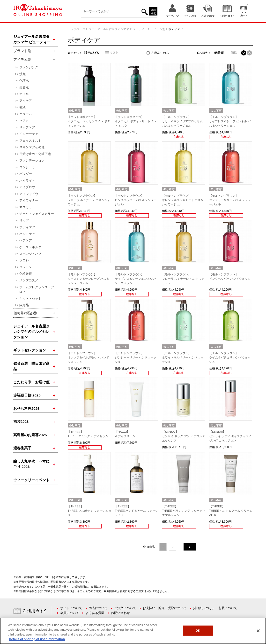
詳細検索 (153, 12)
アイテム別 (158, 29)
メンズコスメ (29, 280)
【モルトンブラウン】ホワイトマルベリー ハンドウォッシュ (183, 357)
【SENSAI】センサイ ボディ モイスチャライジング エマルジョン (230, 436)
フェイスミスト (30, 141)
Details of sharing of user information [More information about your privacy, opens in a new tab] (37, 639)
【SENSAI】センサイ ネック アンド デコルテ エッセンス (184, 436)
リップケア (27, 127)
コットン (26, 267)
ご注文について (125, 608)
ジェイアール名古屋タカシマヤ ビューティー (118, 29)
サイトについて (71, 608)
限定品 (24, 305)
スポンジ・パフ (30, 254)
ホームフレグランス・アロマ (37, 290)
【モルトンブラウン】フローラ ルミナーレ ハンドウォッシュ (183, 279)
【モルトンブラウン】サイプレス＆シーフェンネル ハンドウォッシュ (136, 279)
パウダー (26, 174)
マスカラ (26, 207)
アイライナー (29, 200)
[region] (133, 631)
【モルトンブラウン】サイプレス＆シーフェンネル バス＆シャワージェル (230, 121)
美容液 (24, 87)
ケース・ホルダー (32, 247)
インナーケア (29, 134)
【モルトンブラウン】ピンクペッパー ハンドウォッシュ (230, 279)
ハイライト (27, 181)
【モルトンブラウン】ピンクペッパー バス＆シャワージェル (136, 200)
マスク (24, 120)
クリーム (26, 114)
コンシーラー (29, 167)
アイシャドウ (29, 194)
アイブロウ (27, 187)
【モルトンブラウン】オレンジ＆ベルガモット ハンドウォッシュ (88, 357)
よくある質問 (95, 613)
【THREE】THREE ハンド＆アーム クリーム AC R (231, 511)
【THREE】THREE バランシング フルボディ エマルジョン (184, 511)
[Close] (258, 631)
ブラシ (24, 260)
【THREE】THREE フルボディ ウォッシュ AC (89, 511)
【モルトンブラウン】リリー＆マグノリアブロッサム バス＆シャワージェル (182, 121)
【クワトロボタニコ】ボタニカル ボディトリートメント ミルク (136, 121)
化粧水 (24, 81)
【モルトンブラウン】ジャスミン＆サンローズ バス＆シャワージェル (88, 279)
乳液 (22, 107)
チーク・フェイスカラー (37, 214)
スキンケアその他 (32, 147)
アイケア (26, 101)
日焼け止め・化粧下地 (35, 154)
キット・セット (30, 299)
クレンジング (29, 67)
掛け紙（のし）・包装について (215, 608)
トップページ (76, 29)
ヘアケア (26, 240)
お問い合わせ (120, 613)
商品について (98, 608)
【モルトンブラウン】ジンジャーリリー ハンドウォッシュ (136, 357)
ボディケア (27, 227)
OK (198, 631)
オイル (24, 94)
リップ (24, 221)
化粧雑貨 (26, 274)
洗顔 (22, 74)
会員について (70, 613)
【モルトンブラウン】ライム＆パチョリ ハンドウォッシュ (230, 357)
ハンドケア (27, 234)
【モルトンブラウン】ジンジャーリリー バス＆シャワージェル (230, 200)
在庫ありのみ (160, 53)
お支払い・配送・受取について (165, 608)
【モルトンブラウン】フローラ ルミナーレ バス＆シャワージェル (89, 200)
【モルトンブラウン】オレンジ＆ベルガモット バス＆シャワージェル (183, 200)
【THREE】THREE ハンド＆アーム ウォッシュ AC (137, 511)
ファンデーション (32, 160)
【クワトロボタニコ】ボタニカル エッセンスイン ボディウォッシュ (89, 121)
